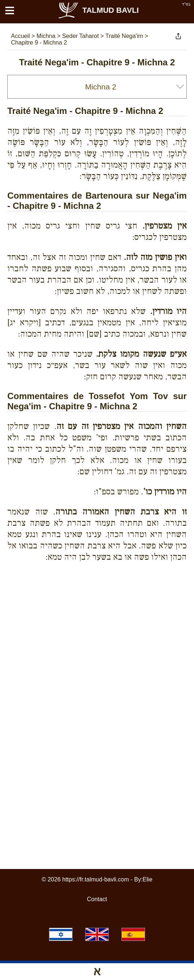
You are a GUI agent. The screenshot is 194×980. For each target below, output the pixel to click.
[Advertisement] (101, 636)
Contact (97, 899)
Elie (148, 879)
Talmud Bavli (98, 10)
